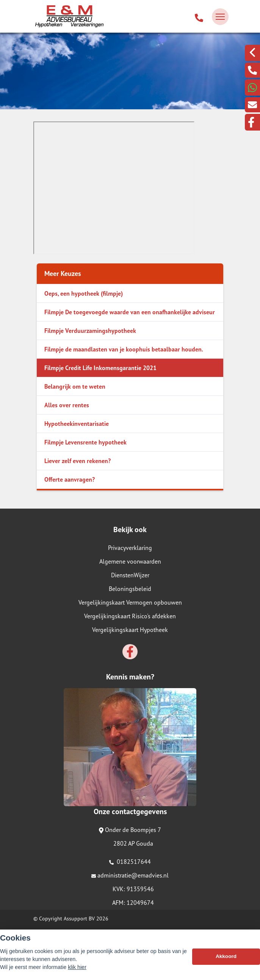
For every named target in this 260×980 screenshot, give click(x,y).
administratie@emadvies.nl (130, 875)
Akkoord (226, 956)
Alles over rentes (67, 405)
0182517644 (130, 862)
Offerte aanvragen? (70, 479)
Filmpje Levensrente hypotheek (85, 442)
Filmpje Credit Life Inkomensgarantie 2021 (100, 368)
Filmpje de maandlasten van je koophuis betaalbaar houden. (124, 349)
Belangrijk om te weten (75, 386)
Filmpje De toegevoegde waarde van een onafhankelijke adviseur (130, 312)
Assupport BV (79, 919)
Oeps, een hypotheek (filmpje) (84, 293)
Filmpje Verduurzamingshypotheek (90, 331)
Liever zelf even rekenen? (78, 461)
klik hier (77, 967)
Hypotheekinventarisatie (77, 424)
